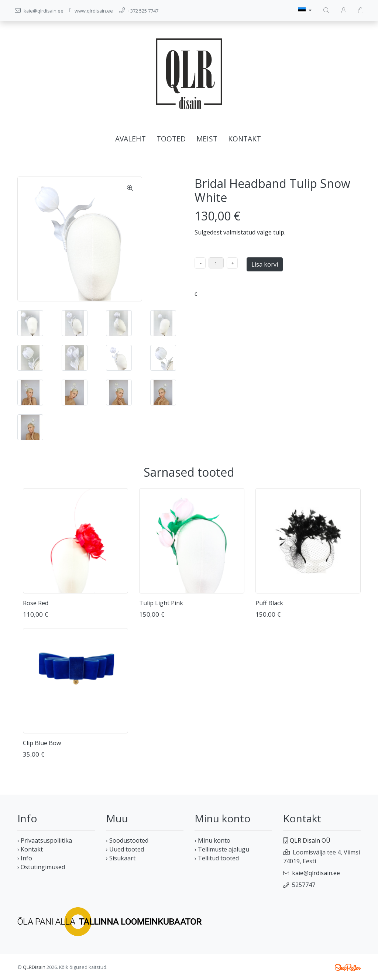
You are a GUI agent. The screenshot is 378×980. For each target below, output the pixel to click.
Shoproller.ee (348, 967)
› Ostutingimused (41, 867)
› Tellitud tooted (217, 858)
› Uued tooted (125, 849)
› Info (25, 858)
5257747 (304, 885)
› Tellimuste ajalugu (222, 849)
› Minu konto (212, 840)
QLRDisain (34, 967)
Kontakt (245, 139)
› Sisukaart (121, 858)
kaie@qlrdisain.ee (316, 873)
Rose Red (36, 603)
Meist (207, 139)
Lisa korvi (265, 264)
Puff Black (269, 603)
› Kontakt (30, 849)
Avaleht (130, 139)
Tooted (171, 139)
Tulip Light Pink (161, 603)
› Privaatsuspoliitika (45, 840)
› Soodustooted (127, 840)
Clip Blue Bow (42, 743)
